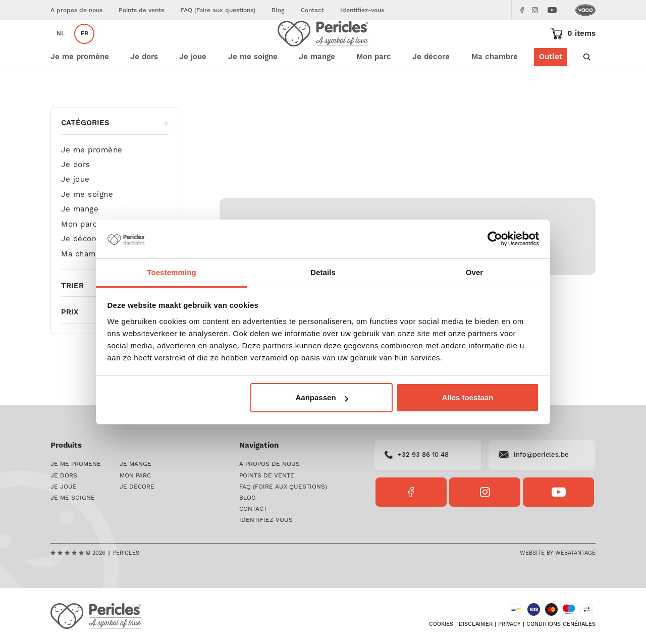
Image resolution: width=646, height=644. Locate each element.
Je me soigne (87, 225)
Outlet (551, 87)
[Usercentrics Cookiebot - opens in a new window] (495, 239)
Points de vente (142, 10)
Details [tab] (323, 272)
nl (61, 49)
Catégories (115, 153)
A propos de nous (76, 10)
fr (85, 49)
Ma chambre (495, 87)
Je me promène (92, 180)
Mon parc (79, 255)
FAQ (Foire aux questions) (218, 10)
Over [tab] (475, 272)
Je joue (75, 210)
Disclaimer (476, 624)
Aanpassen (322, 397)
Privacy (509, 624)
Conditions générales (561, 624)
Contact (312, 10)
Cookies (441, 624)
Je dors (76, 195)
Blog (278, 10)
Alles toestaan (468, 397)
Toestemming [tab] (172, 272)
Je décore (80, 269)
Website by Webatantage (558, 553)
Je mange (80, 239)
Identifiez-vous (362, 10)
